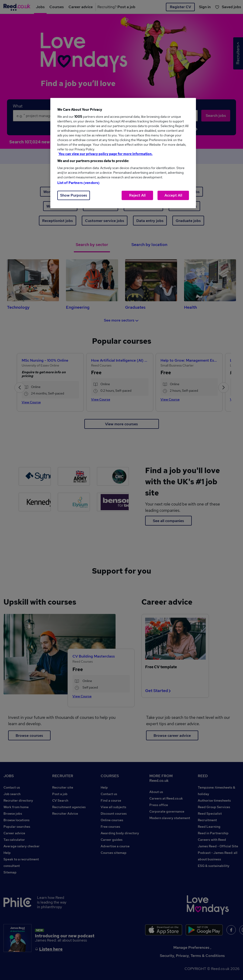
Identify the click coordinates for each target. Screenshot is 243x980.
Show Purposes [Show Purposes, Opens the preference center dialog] (74, 195)
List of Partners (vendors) (79, 183)
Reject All (137, 195)
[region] (123, 153)
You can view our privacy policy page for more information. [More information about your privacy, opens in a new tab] (106, 154)
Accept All (173, 195)
